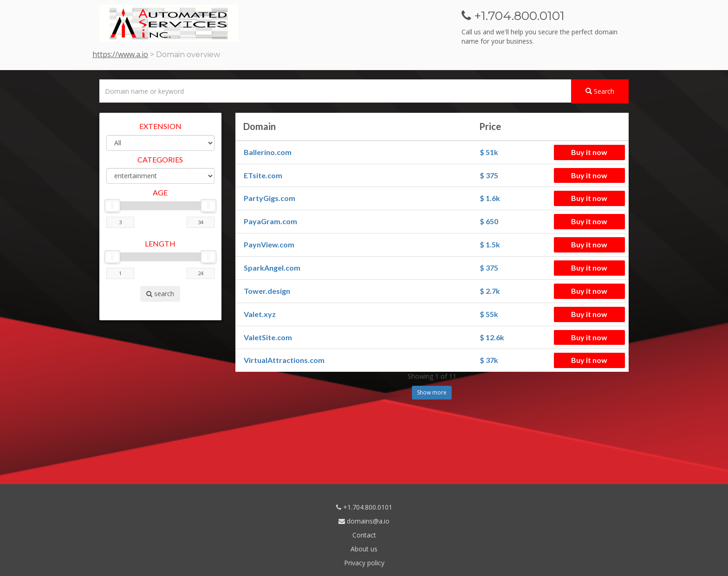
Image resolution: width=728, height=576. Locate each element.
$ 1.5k (490, 244)
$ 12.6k (492, 337)
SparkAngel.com (272, 268)
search (160, 294)
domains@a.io (364, 521)
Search (600, 91)
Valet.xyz (260, 314)
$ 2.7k (490, 291)
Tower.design (267, 291)
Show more (432, 392)
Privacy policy (364, 563)
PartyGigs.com (270, 198)
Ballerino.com (268, 152)
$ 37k (489, 360)
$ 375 (489, 175)
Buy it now (589, 152)
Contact (364, 535)
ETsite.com (263, 175)
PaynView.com (269, 244)
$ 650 (489, 221)
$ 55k (489, 314)
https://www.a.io (120, 54)
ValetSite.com (268, 337)
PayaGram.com (270, 221)
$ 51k (489, 152)
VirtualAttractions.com (284, 360)
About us (364, 549)
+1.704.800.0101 (364, 507)
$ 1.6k (490, 198)
